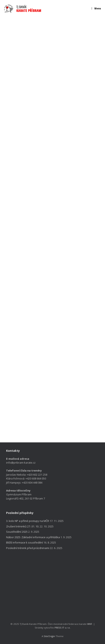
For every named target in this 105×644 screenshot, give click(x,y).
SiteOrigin (49, 636)
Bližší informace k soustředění (25, 542)
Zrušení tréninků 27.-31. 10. (23, 526)
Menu (96, 8)
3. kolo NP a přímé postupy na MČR (28, 521)
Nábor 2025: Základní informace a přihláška (33, 537)
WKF (90, 624)
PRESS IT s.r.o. (63, 628)
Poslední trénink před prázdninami (28, 548)
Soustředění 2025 (17, 532)
